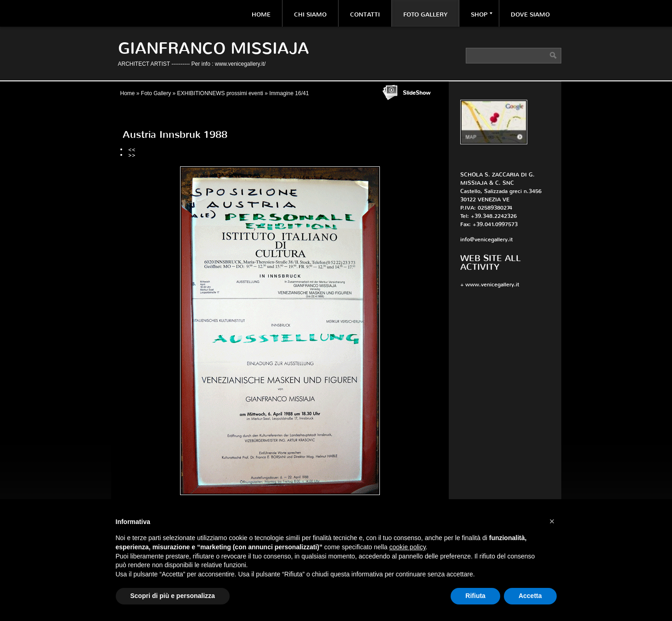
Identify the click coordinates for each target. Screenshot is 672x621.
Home (261, 14)
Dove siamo (530, 14)
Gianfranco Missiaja (214, 48)
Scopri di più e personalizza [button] (173, 596)
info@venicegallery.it (486, 239)
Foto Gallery (425, 14)
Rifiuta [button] (475, 596)
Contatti (365, 14)
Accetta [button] (530, 596)
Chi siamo (310, 14)
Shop (482, 14)
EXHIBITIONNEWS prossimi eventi (220, 93)
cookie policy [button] (407, 547)
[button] (552, 521)
